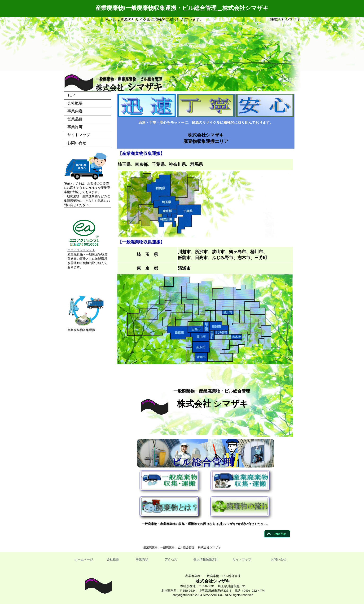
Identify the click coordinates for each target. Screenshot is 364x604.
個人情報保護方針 (206, 559)
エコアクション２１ (81, 250)
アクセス (171, 559)
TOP (71, 95)
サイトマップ (79, 135)
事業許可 (75, 127)
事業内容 (75, 111)
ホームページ (84, 559)
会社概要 (75, 103)
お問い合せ (77, 143)
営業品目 (75, 119)
